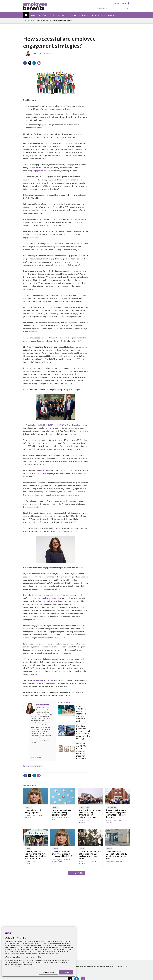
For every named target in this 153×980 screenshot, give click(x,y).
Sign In (124, 3)
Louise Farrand (36, 53)
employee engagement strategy (51, 425)
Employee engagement (34, 766)
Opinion (28, 807)
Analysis (55, 807)
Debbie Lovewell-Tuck (34, 816)
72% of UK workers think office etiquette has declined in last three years (90, 855)
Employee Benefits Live (44, 21)
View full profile (36, 757)
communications (43, 470)
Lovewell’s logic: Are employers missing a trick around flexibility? (62, 854)
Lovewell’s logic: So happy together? (33, 811)
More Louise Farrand (66, 702)
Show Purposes (48, 972)
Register (117, 3)
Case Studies (84, 807)
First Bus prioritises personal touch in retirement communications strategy (84, 732)
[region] (39, 952)
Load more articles (77, 873)
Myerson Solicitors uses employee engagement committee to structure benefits (117, 814)
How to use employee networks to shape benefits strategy (62, 813)
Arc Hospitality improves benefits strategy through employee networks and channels (90, 814)
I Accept (66, 972)
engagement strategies (60, 109)
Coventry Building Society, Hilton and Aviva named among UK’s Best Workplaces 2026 (36, 855)
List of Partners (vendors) (14, 967)
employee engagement (52, 598)
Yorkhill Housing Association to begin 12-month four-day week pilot (117, 855)
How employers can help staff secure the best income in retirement (82, 714)
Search (128, 8)
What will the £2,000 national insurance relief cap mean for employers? (82, 751)
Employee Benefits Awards (63, 21)
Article (28, 849)
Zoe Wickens (124, 861)
